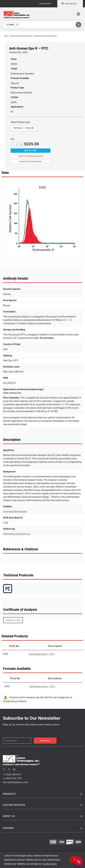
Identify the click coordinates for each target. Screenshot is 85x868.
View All (15, 83)
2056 (6, 523)
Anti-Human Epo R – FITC (42, 654)
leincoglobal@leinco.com (16, 782)
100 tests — (23, 127)
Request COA (13, 620)
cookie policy (50, 864)
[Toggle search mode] (12, 25)
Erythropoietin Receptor (15, 511)
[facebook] (4, 769)
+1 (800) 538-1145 (12, 778)
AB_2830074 (10, 383)
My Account (45, 4)
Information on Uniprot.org (16, 534)
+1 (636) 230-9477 (12, 775)
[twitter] (9, 769)
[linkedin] (14, 769)
